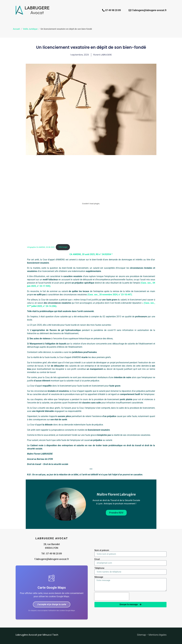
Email (97, 559)
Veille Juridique (30, 29)
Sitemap (142, 635)
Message (99, 577)
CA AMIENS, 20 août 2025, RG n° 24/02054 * (91, 254)
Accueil (16, 29)
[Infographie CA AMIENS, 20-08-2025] (91, 204)
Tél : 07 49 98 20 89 (52, 554)
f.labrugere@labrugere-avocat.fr (52, 559)
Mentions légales (158, 635)
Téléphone (99, 568)
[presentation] (112, 596)
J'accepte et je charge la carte (52, 604)
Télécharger (63, 247)
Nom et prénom (102, 550)
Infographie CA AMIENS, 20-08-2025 (41, 247)
